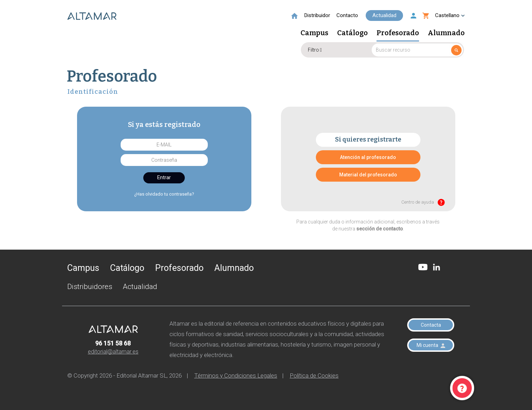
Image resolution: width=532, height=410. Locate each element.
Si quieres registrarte (368, 139)
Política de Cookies (314, 375)
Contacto (347, 15)
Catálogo (352, 33)
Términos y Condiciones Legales (236, 375)
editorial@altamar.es (113, 352)
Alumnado (446, 33)
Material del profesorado (368, 175)
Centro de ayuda (423, 202)
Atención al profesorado (368, 157)
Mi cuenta (431, 345)
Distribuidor (317, 15)
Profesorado (398, 33)
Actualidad (384, 15)
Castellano (450, 15)
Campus (314, 33)
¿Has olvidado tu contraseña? (164, 194)
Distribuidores (90, 287)
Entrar (164, 177)
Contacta (431, 325)
